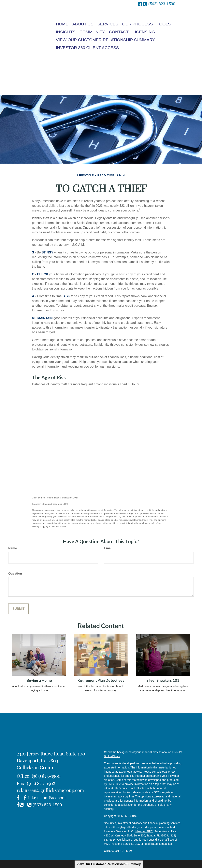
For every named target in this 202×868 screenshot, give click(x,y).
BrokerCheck (112, 756)
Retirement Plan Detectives (101, 680)
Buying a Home (39, 680)
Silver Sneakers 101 (163, 680)
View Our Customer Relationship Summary (109, 864)
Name (13, 548)
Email (108, 548)
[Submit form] (18, 609)
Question (15, 573)
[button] (83, 24)
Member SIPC (144, 831)
